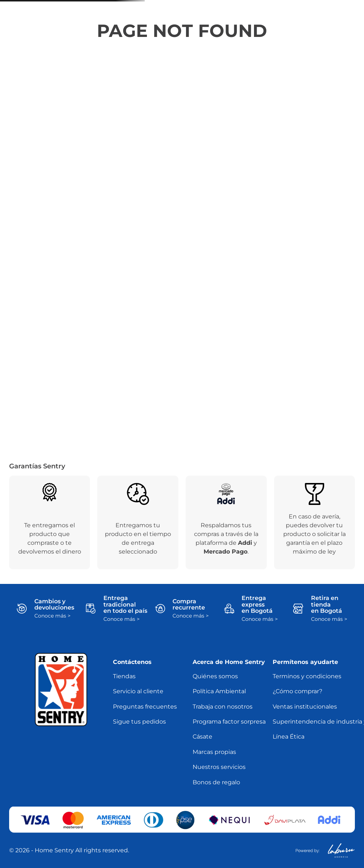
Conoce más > (52, 616)
